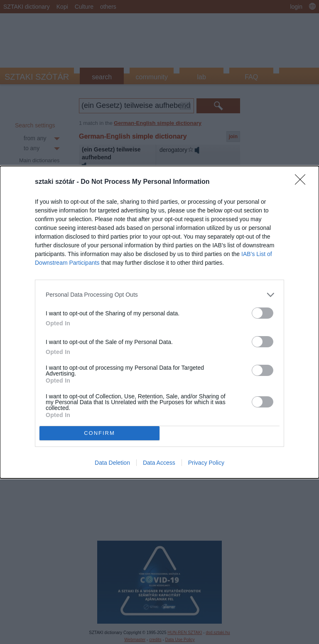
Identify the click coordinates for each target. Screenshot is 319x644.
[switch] (263, 313)
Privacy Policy (206, 463)
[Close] (303, 182)
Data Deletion (112, 463)
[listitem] (159, 295)
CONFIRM (99, 433)
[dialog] (159, 322)
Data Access (159, 463)
